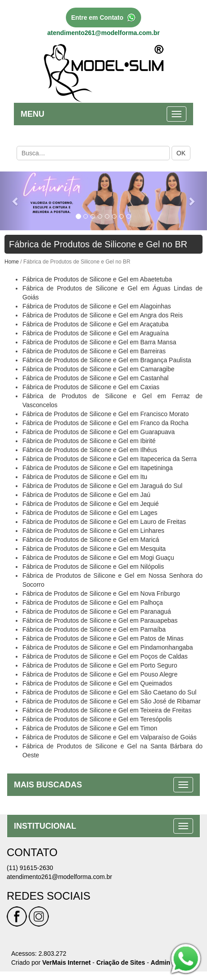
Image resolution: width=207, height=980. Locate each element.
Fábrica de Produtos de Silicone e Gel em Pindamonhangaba (108, 647)
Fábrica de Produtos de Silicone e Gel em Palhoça (93, 602)
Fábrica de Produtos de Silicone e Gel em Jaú (86, 495)
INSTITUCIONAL (45, 826)
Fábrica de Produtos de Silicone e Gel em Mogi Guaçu (98, 558)
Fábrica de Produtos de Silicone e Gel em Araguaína (96, 333)
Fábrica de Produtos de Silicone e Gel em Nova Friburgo (101, 593)
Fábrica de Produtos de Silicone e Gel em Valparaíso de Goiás (110, 737)
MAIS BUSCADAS (48, 785)
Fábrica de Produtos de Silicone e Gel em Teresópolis (97, 719)
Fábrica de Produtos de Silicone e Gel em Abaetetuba (97, 279)
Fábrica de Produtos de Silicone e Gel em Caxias (91, 387)
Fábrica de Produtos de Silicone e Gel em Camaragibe (98, 369)
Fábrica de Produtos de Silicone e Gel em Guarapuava (99, 432)
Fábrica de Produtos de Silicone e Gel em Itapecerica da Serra (110, 459)
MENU (32, 114)
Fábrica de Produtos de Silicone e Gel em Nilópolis (93, 567)
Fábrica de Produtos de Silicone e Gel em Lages (90, 513)
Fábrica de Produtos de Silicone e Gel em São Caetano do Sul (109, 692)
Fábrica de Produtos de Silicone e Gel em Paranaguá (97, 611)
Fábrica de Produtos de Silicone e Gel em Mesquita (94, 549)
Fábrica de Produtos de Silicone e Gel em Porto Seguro (100, 665)
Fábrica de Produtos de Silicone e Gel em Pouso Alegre (100, 674)
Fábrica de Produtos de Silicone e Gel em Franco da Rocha (105, 423)
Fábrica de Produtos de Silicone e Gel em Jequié (91, 504)
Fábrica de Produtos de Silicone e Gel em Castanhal (95, 378)
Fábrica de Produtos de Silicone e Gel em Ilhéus (90, 450)
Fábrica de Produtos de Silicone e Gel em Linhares (93, 531)
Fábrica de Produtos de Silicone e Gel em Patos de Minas (103, 638)
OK (181, 153)
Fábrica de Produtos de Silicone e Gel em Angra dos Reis (103, 315)
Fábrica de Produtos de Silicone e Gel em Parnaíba (94, 629)
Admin (160, 962)
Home (12, 262)
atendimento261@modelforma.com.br (104, 33)
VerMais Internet (66, 962)
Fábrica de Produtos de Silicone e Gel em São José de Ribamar (112, 701)
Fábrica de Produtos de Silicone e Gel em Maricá (91, 540)
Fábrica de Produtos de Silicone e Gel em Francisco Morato (106, 414)
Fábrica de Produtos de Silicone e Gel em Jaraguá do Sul (102, 486)
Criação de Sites (121, 962)
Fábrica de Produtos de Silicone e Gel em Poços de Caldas (105, 656)
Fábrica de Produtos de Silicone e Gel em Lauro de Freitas (104, 522)
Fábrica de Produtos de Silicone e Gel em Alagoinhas (97, 306)
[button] (15, 201)
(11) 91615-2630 (30, 868)
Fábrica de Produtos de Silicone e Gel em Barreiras (94, 351)
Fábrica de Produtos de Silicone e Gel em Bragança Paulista (107, 360)
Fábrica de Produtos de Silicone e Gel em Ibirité (89, 441)
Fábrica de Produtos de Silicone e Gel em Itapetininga (97, 468)
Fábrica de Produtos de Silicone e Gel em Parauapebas (100, 620)
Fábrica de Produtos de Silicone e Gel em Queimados (97, 683)
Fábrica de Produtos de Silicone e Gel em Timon (90, 728)
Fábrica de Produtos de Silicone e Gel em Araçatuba (95, 324)
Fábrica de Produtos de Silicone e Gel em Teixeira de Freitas (107, 710)
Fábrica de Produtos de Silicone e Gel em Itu (85, 477)
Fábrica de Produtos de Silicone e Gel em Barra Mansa (99, 342)
